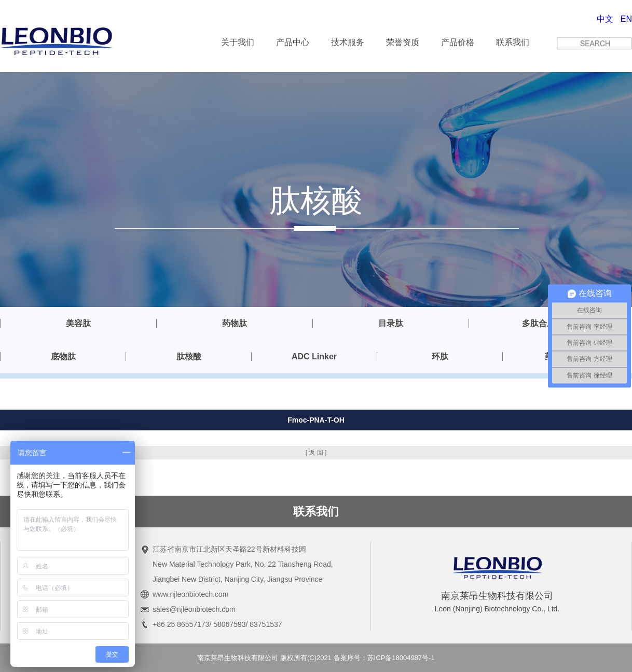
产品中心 (293, 42)
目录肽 (391, 323)
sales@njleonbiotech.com (194, 609)
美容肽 (78, 323)
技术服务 (348, 42)
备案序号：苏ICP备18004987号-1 (384, 658)
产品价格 (458, 42)
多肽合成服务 (547, 323)
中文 (605, 19)
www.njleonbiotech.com (190, 594)
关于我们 (238, 42)
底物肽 (63, 356)
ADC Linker (314, 356)
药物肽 (235, 323)
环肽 (440, 356)
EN (626, 19)
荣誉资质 (403, 42)
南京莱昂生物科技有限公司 (238, 658)
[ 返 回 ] (316, 453)
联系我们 (513, 42)
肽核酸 (189, 356)
